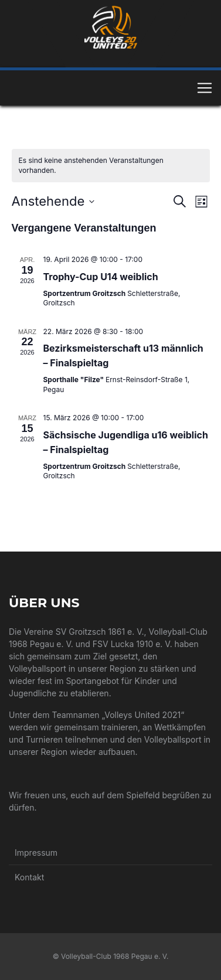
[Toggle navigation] (205, 88)
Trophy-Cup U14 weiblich (101, 277)
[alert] (111, 166)
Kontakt (29, 877)
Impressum (36, 853)
